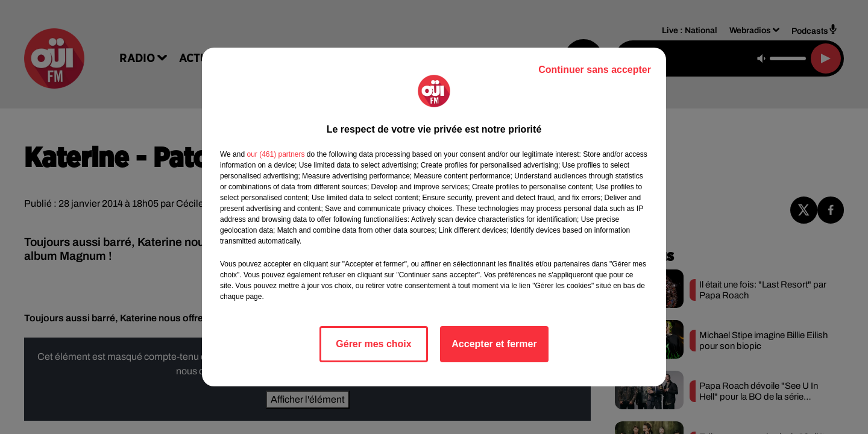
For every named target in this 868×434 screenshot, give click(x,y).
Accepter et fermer (494, 344)
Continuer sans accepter (595, 70)
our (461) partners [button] (275, 154)
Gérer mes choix (373, 344)
